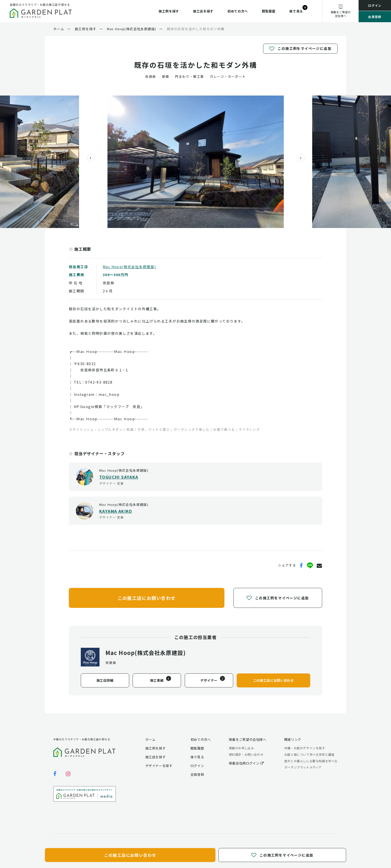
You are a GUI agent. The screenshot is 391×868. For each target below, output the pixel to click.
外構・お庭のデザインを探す (305, 748)
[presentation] (89, 158)
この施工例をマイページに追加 (300, 49)
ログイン (375, 5)
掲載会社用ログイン (246, 763)
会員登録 (375, 17)
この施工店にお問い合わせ (147, 598)
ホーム (150, 739)
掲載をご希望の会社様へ (248, 739)
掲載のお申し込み (242, 748)
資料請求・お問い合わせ (246, 754)
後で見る (296, 11)
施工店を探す (203, 11)
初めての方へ (238, 11)
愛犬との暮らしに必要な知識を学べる (311, 761)
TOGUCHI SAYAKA (119, 477)
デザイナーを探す (159, 766)
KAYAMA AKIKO (116, 511)
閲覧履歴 (269, 11)
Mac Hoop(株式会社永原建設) (129, 267)
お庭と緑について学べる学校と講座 (309, 754)
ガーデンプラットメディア (303, 767)
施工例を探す (169, 11)
